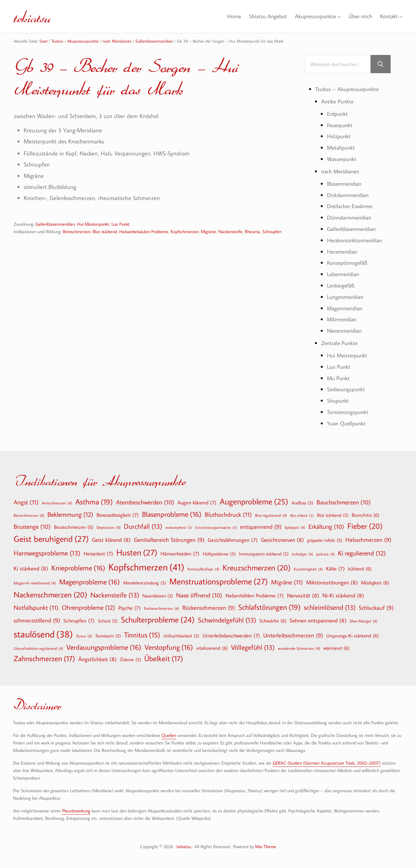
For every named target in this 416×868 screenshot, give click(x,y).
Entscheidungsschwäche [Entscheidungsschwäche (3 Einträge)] (216, 525)
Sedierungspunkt (347, 387)
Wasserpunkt (343, 159)
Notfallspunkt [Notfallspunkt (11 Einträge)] (36, 604)
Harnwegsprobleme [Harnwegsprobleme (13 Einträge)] (47, 550)
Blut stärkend (105, 232)
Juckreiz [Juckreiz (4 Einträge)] (325, 551)
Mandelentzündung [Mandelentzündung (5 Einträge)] (145, 580)
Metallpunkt (342, 147)
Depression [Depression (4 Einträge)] (109, 524)
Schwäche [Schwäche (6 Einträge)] (273, 618)
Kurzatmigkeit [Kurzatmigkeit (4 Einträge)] (308, 566)
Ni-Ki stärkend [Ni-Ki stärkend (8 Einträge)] (343, 592)
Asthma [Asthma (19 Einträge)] (94, 499)
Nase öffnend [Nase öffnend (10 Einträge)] (199, 593)
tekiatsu (34, 16)
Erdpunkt (338, 114)
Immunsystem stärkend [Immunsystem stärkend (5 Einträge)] (264, 551)
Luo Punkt (121, 225)
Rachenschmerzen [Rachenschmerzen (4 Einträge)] (162, 605)
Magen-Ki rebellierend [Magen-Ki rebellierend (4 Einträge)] (35, 580)
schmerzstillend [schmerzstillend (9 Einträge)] (37, 618)
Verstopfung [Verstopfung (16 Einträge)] (169, 644)
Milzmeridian (343, 317)
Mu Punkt (339, 375)
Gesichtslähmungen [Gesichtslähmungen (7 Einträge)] (233, 537)
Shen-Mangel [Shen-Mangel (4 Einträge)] (364, 618)
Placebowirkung (76, 807)
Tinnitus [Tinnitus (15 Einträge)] (142, 632)
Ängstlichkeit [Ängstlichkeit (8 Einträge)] (97, 656)
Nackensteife (230, 232)
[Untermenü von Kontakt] (401, 16)
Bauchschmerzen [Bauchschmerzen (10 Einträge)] (344, 499)
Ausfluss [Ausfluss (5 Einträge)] (302, 500)
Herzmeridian (344, 250)
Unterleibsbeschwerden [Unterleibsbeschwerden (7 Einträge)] (231, 632)
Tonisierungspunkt (349, 409)
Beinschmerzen (77, 232)
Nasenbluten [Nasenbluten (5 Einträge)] (158, 593)
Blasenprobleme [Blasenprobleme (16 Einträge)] (172, 511)
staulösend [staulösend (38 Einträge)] (43, 631)
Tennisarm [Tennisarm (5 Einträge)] (108, 633)
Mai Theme (266, 843)
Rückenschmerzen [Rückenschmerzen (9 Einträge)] (209, 605)
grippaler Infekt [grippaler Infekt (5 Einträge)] (325, 537)
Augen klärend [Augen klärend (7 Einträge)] (197, 499)
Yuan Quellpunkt (348, 420)
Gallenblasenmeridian (55, 225)
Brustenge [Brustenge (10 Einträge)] (32, 524)
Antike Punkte (338, 101)
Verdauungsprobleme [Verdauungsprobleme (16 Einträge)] (104, 644)
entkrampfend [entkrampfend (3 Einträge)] (179, 525)
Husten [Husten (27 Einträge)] (137, 550)
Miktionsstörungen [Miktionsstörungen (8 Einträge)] (332, 579)
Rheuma (252, 232)
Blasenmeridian (346, 183)
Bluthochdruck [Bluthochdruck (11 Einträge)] (228, 511)
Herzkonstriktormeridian (357, 239)
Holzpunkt (340, 136)
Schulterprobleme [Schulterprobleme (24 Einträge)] (158, 617)
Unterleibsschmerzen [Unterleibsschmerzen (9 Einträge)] (293, 632)
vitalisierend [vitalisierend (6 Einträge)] (212, 645)
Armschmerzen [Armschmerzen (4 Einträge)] (57, 500)
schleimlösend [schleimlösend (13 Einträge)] (330, 604)
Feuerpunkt (341, 125)
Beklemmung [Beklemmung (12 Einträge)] (70, 511)
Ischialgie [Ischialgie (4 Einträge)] (302, 551)
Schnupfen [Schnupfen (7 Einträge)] (79, 618)
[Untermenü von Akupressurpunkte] (337, 16)
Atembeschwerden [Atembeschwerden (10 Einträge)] (145, 499)
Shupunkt (339, 398)
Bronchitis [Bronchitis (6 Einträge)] (365, 512)
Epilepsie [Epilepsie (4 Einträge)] (295, 524)
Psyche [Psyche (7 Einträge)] (130, 605)
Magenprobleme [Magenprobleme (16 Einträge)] (90, 579)
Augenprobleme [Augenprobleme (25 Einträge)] (254, 498)
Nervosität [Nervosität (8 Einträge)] (303, 592)
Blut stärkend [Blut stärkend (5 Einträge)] (333, 512)
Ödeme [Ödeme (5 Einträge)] (130, 657)
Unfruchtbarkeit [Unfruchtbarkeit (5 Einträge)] (181, 633)
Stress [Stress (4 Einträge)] (84, 633)
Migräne (208, 232)
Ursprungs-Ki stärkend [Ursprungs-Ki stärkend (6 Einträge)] (352, 632)
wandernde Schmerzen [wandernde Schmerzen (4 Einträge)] (299, 645)
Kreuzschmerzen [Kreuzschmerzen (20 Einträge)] (257, 565)
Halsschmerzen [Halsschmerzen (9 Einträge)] (368, 537)
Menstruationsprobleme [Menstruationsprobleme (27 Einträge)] (219, 579)
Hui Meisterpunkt (93, 225)
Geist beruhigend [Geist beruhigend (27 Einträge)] (51, 536)
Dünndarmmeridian (351, 216)
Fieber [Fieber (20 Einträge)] (365, 523)
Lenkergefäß (342, 284)
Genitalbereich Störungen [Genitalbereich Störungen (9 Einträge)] (169, 537)
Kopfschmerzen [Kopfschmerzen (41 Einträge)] (146, 564)
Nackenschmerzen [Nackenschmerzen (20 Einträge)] (50, 592)
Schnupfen (272, 232)
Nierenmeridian (346, 329)
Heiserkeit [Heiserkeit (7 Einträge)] (98, 551)
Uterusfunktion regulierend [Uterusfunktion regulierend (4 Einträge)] (38, 645)
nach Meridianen (342, 171)
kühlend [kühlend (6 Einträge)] (360, 566)
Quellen (169, 732)
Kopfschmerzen (185, 232)
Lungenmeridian (347, 295)
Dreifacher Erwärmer (352, 205)
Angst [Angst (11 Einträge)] (26, 499)
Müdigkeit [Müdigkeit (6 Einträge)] (375, 580)
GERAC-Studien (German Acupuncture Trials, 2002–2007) (327, 760)
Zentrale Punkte (341, 341)
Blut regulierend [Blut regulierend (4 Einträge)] (271, 512)
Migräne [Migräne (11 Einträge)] (287, 579)
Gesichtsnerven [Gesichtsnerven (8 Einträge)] (282, 537)
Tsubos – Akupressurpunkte (349, 89)
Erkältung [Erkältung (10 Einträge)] (326, 524)
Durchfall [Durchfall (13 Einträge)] (143, 523)
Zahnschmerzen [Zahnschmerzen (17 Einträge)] (44, 656)
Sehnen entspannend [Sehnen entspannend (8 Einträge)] (318, 617)
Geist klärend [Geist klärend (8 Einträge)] (111, 537)
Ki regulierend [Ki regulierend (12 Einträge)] (362, 550)
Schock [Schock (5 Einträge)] (108, 618)
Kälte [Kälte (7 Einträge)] (335, 566)
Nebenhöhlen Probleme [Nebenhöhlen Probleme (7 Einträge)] (255, 593)
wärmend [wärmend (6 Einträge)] (336, 645)
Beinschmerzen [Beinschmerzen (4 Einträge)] (29, 512)
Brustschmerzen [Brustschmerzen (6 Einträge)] (74, 524)
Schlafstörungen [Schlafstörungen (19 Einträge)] (269, 604)
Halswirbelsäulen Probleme (144, 232)
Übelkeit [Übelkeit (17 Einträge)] (164, 656)
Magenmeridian (346, 306)
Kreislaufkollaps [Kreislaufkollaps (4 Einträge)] (203, 566)
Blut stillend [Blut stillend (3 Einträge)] (302, 512)
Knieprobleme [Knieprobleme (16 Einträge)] (78, 565)
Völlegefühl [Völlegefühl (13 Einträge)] (253, 644)
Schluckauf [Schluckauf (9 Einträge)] (376, 605)
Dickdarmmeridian (349, 194)
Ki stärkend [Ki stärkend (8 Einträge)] (31, 565)
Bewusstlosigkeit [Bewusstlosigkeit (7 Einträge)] (118, 512)
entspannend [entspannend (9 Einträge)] (261, 524)
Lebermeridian (344, 273)
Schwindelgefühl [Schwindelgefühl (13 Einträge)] (227, 617)
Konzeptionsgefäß (349, 261)
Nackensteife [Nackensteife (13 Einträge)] (115, 592)
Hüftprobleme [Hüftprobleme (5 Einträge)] (219, 551)
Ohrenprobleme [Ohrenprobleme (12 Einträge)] (88, 604)
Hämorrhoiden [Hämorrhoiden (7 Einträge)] (180, 551)
